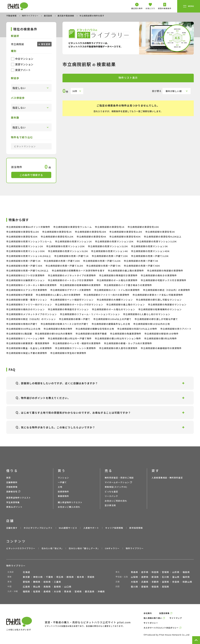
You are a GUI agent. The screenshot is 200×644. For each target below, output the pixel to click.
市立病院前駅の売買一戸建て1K (71, 256)
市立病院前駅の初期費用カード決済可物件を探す (78, 271)
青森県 (135, 572)
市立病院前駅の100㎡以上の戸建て (112, 319)
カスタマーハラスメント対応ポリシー (161, 628)
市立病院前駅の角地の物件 (58, 329)
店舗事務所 (12, 482)
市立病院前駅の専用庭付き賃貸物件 (118, 275)
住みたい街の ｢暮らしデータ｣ (84, 548)
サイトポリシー (151, 623)
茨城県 (91, 577)
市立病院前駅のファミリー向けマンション (29, 304)
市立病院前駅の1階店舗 (19, 334)
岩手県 (145, 572)
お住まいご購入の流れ (69, 507)
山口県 (68, 587)
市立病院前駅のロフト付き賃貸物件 (25, 275)
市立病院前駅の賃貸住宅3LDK (57, 237)
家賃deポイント (14, 507)
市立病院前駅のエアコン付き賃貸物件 (27, 290)
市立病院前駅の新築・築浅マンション (27, 300)
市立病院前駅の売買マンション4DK (150, 251)
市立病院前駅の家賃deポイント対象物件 (28, 227)
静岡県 (37, 582)
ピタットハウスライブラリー (21, 548)
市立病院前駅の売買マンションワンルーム (29, 241)
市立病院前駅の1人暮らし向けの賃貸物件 (58, 295)
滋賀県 (165, 582)
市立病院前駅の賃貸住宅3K (160, 232)
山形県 (176, 572)
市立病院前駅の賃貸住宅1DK (143, 227)
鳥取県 (47, 587)
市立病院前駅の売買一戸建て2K (23, 261)
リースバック (111, 496)
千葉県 (50, 577)
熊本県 (68, 591)
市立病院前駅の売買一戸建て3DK (24, 266)
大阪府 (135, 582)
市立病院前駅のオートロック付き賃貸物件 (71, 280)
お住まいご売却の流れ (116, 501)
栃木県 (80, 577)
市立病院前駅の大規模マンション (115, 300)
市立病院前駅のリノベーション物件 (25, 338)
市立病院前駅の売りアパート (176, 329)
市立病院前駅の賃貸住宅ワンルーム (72, 227)
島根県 (57, 587)
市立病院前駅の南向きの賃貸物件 (159, 275)
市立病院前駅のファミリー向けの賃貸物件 (107, 295)
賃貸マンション (22, 64)
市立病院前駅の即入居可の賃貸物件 (118, 348)
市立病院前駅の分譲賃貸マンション (25, 280)
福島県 (186, 572)
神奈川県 (38, 577)
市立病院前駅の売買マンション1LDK (157, 241)
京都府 (155, 582)
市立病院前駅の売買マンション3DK (26, 251)
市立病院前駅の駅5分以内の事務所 (54, 334)
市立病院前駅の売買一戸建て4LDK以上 (27, 271)
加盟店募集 (164, 613)
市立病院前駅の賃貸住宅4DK (125, 237)
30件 (75, 91)
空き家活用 (110, 505)
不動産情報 (12, 16)
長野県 (145, 577)
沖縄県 (101, 591)
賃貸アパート (21, 70)
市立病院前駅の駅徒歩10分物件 (161, 334)
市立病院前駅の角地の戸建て (22, 324)
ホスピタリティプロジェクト (38, 528)
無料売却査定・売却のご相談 (119, 478)
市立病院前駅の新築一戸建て (75, 319)
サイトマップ (176, 618)
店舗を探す (12, 528)
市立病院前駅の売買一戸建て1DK (110, 256)
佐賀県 (37, 591)
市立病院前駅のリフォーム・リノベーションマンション (90, 314)
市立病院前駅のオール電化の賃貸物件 (117, 280)
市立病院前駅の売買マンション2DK (66, 246)
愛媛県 (145, 587)
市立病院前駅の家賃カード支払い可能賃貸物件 (158, 295)
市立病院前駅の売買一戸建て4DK (142, 266)
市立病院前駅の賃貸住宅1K (110, 227)
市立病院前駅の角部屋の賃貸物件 (165, 271)
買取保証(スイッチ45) (116, 487)
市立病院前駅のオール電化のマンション (114, 309)
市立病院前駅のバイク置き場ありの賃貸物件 (128, 285)
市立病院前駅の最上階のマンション (126, 304)
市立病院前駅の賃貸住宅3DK (22, 237)
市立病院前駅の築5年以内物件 (161, 338)
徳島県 (155, 587)
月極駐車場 (12, 487)
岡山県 (37, 587)
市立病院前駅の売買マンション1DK (114, 241)
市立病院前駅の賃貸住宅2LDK (126, 232)
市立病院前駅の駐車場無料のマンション (160, 309)
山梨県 (135, 577)
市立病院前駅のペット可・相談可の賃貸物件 (77, 343)
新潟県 (155, 577)
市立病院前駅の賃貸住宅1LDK (23, 232)
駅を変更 (45, 44)
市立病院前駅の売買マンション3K (150, 246)
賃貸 (9, 478)
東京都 (26, 577)
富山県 (176, 577)
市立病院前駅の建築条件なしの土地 (111, 324)
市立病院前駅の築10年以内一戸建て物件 (70, 338)
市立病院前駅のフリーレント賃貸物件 (76, 348)
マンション (63, 478)
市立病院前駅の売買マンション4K (110, 251)
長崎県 (47, 591)
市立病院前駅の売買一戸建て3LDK (64, 266)
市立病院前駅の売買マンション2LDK (108, 246)
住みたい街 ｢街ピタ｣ (52, 548)
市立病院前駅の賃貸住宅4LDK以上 (163, 237)
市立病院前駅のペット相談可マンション (72, 300)
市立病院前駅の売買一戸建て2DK (62, 261)
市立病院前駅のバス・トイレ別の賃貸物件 (117, 290)
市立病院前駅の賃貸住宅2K (57, 232)
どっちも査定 (111, 492)
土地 (60, 487)
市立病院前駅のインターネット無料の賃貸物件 (31, 285)
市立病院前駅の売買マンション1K (73, 241)
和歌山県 (187, 582)
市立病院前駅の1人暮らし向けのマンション (147, 314)
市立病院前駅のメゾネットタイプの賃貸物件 (72, 275)
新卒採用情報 (136, 528)
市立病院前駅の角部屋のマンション (167, 304)
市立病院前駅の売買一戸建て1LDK (150, 256)
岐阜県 (47, 582)
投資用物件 (63, 492)
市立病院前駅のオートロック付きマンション (79, 304)
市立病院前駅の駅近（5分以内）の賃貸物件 (167, 290)
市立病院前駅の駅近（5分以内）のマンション (31, 319)
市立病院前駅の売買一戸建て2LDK (102, 261)
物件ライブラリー (31, 16)
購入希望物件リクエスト (70, 502)
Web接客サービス (68, 528)
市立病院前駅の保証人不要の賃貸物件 (27, 353)
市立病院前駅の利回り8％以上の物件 (137, 329)
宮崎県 (78, 591)
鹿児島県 (48, 16)
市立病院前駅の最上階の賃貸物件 (126, 271)
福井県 (186, 577)
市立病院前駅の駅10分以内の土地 (152, 324)
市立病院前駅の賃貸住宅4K (91, 237)
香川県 (135, 587)
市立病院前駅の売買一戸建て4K (103, 266)
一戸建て (62, 482)
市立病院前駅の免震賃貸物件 (126, 334)
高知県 (165, 587)
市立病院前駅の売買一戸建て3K (141, 261)
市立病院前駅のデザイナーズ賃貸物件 (71, 290)
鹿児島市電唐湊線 (66, 16)
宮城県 (165, 572)
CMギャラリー (112, 548)
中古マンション (22, 59)
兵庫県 (145, 582)
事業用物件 (63, 496)
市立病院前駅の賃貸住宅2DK (91, 232)
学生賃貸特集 (13, 502)
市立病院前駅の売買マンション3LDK (68, 251)
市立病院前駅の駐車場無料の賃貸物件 (80, 285)
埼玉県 (60, 577)
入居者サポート (91, 528)
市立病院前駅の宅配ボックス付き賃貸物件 (164, 280)
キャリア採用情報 (114, 528)
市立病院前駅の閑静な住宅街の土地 (95, 329)
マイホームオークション (117, 482)
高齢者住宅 (12, 492)
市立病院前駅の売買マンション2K (25, 246)
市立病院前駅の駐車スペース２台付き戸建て (65, 324)
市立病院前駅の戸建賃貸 (19, 295)
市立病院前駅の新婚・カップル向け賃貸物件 (128, 343)
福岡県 (26, 591)
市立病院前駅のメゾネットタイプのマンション (31, 314)
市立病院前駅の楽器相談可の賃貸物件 (161, 348)
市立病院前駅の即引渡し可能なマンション (159, 300)
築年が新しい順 (174, 91)
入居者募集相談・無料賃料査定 (167, 478)
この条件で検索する (31, 175)
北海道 (26, 572)
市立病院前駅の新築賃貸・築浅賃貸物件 (28, 343)
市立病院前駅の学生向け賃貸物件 (68, 353)
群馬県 (70, 577)
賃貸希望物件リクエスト (19, 498)
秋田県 (155, 572)
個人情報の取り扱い (153, 618)
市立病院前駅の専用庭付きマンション (68, 309)
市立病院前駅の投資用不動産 (91, 334)
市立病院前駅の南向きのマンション (25, 309)
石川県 (165, 577)
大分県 (57, 591)
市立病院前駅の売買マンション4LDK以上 (29, 256)
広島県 (26, 587)
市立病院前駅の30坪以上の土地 (23, 329)
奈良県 (176, 582)
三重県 (57, 582)
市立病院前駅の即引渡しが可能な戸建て (156, 319)
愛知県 (26, 582)
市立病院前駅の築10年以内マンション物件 (118, 338)
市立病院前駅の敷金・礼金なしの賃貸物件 (29, 348)
